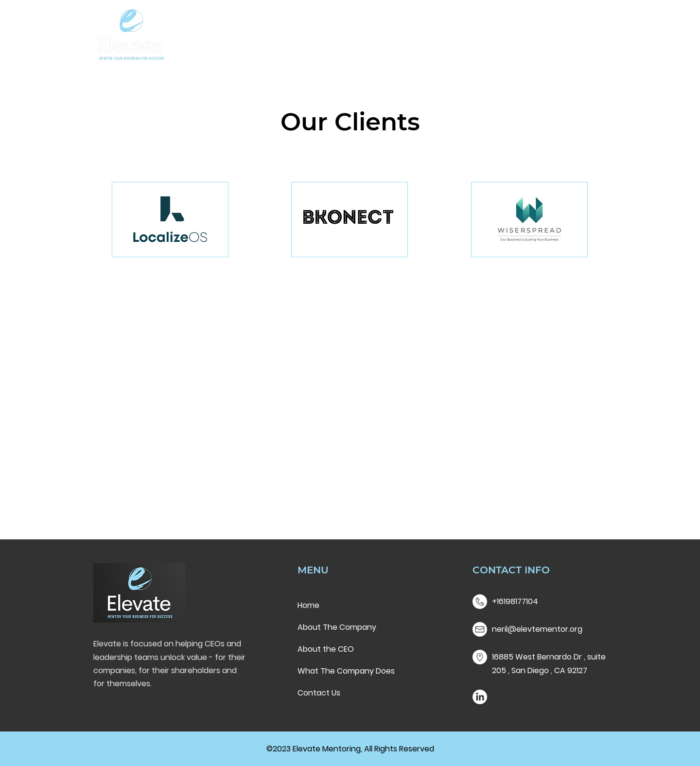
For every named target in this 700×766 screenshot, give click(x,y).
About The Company (337, 627)
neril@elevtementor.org (537, 629)
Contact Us (319, 693)
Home (308, 605)
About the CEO (326, 649)
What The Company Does (346, 671)
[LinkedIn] (480, 697)
